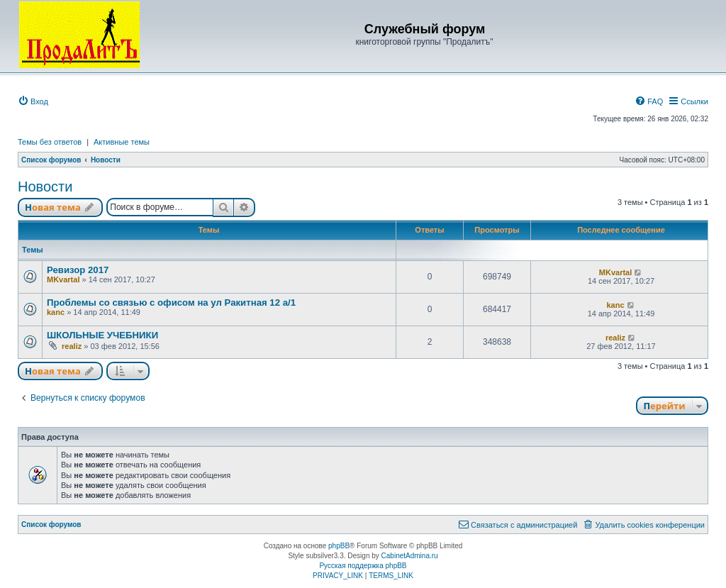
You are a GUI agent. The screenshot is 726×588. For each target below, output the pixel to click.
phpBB (339, 546)
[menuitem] (33, 101)
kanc (56, 312)
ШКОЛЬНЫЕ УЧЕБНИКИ (102, 335)
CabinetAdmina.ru (410, 556)
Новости (45, 187)
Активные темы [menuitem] (122, 142)
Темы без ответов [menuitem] (50, 142)
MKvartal (63, 279)
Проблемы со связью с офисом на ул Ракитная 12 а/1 (171, 303)
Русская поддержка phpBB (363, 566)
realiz (72, 346)
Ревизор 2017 (78, 270)
